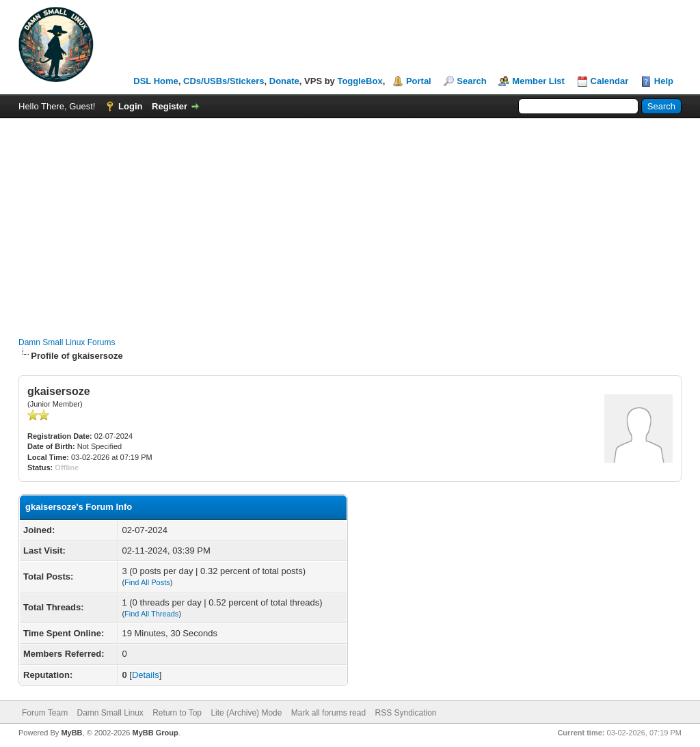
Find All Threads (151, 614)
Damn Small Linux (110, 713)
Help (664, 81)
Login (130, 106)
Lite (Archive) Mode (246, 713)
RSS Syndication (405, 713)
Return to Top (177, 713)
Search (471, 81)
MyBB (71, 733)
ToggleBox (360, 81)
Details (146, 675)
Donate (284, 81)
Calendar (610, 81)
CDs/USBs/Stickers (224, 81)
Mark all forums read (328, 713)
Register (170, 106)
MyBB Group (155, 733)
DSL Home (156, 81)
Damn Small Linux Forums (67, 342)
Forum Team (45, 713)
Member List (538, 81)
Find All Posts (147, 582)
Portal (419, 81)
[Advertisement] (350, 221)
